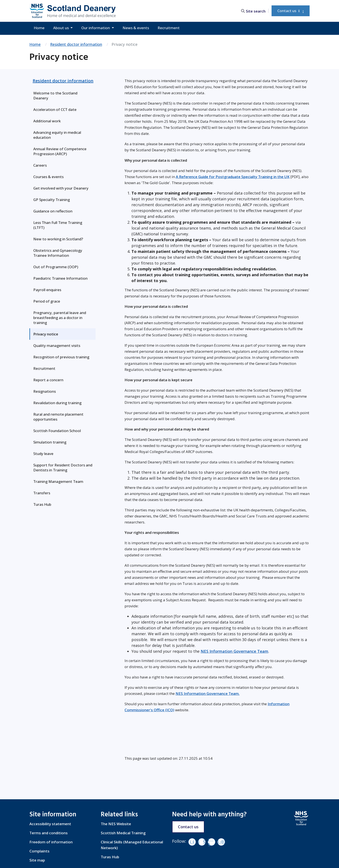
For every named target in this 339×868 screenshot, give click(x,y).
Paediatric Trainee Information (60, 278)
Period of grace (47, 301)
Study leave (43, 454)
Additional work (47, 121)
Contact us (291, 11)
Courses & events (48, 177)
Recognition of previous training (61, 357)
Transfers (42, 493)
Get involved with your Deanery (61, 188)
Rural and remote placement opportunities (58, 417)
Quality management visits (57, 345)
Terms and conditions (49, 833)
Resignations (45, 391)
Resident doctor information (76, 44)
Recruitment (169, 28)
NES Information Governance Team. (208, 693)
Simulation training (50, 442)
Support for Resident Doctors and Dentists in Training (63, 468)
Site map (37, 860)
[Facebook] (192, 842)
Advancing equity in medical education (57, 135)
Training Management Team (58, 481)
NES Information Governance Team (234, 651)
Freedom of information (51, 842)
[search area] (254, 11)
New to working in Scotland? (58, 239)
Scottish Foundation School (57, 431)
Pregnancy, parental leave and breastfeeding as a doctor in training (60, 318)
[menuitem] (62, 96)
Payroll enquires (47, 290)
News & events (136, 28)
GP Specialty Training (52, 200)
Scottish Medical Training (123, 833)
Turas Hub (42, 504)
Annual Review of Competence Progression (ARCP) (60, 151)
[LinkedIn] (221, 842)
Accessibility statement (50, 824)
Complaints (39, 851)
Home (39, 28)
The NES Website (116, 824)
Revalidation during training (57, 403)
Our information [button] (96, 28)
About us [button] (61, 28)
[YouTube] (212, 842)
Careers (40, 165)
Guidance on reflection (53, 211)
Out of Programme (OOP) (56, 267)
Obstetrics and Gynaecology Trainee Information (58, 253)
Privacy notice (46, 334)
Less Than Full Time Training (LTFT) (58, 225)
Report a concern (48, 380)
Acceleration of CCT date (55, 109)
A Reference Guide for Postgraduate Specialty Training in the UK (233, 177)
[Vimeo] (202, 842)
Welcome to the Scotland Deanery (55, 96)
